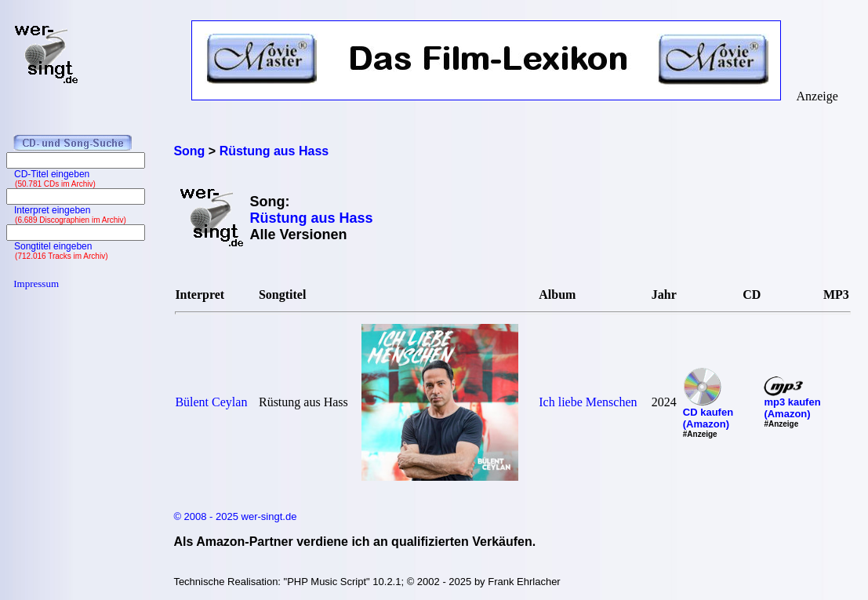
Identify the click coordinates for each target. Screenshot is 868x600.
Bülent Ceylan (211, 402)
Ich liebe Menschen (588, 402)
